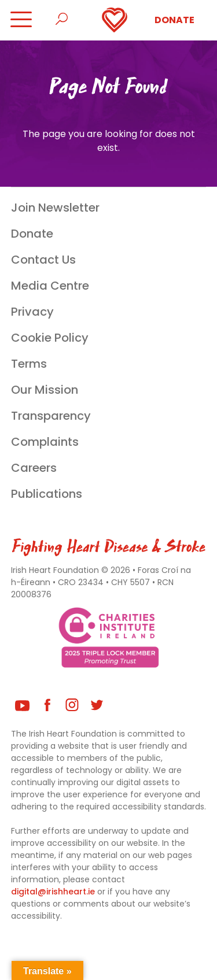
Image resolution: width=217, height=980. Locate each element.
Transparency (51, 416)
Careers (34, 468)
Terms (29, 364)
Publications (47, 494)
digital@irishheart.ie (53, 892)
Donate (174, 20)
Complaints (45, 442)
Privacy (32, 312)
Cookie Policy (50, 338)
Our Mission (45, 390)
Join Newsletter (55, 208)
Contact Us (43, 260)
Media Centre (50, 286)
